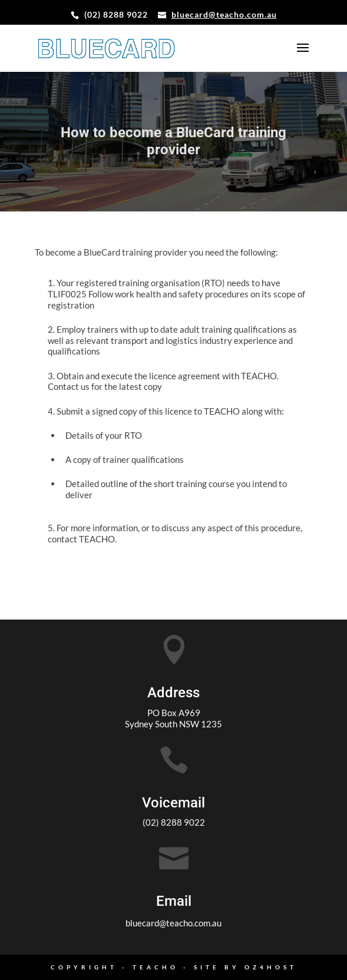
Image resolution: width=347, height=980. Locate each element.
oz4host (271, 967)
